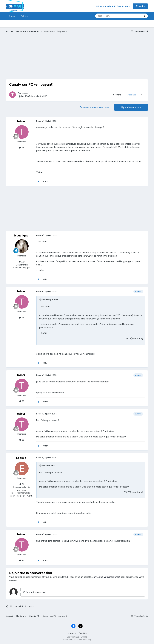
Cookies (83, 633)
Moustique (21, 235)
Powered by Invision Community (77, 640)
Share (117, 95)
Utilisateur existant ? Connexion (113, 6)
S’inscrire (140, 6)
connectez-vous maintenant (106, 577)
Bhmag (12, 16)
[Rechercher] (112, 16)
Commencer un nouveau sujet (95, 107)
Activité (24, 16)
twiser (25, 93)
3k (22, 484)
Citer (46, 181)
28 (22, 147)
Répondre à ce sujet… (35, 592)
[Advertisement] (41, 58)
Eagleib (21, 458)
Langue (71, 633)
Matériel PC (42, 96)
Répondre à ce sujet (131, 107)
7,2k (22, 262)
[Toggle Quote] (41, 300)
